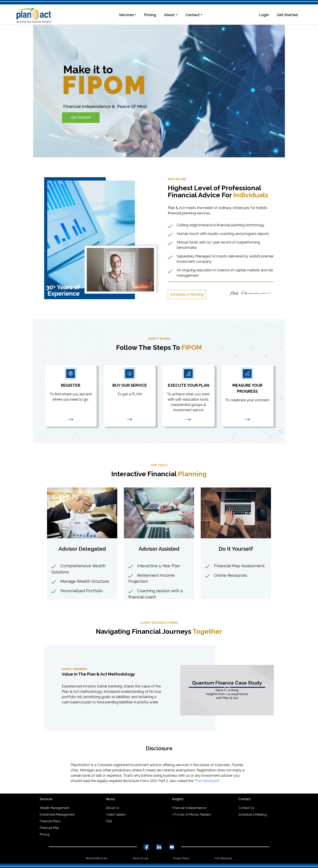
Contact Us (246, 808)
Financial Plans (50, 821)
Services (126, 15)
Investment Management (57, 815)
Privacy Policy (181, 858)
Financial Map (49, 828)
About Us (113, 808)
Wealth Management (54, 808)
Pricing (150, 15)
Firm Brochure (207, 781)
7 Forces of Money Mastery (192, 815)
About (169, 15)
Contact (193, 15)
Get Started (287, 15)
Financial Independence (189, 808)
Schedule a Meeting (187, 294)
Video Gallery (116, 815)
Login (264, 15)
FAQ (109, 821)
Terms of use (140, 858)
